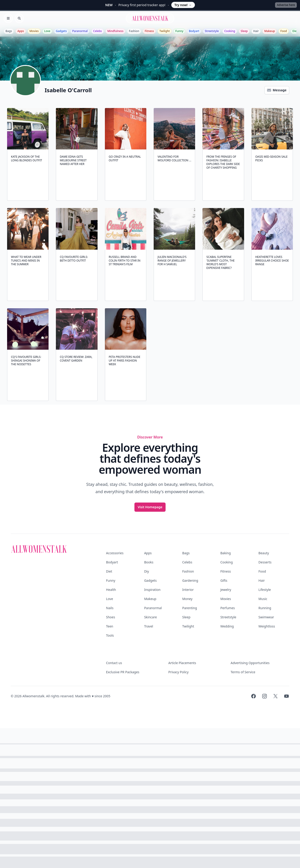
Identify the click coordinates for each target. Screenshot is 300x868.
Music (263, 599)
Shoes (110, 617)
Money (187, 599)
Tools (110, 635)
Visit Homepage (150, 507)
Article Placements (182, 663)
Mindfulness (115, 31)
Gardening (190, 580)
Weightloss (267, 626)
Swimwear (266, 617)
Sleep (244, 31)
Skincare (150, 617)
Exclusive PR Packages (123, 672)
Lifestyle (265, 590)
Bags (9, 31)
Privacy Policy (178, 672)
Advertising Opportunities (250, 663)
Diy (146, 571)
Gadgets (61, 31)
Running (265, 608)
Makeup (270, 31)
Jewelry (226, 590)
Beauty (264, 553)
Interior (188, 590)
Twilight (165, 31)
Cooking (230, 31)
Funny (179, 31)
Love (47, 31)
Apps (21, 31)
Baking (225, 553)
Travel (149, 626)
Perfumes (228, 608)
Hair (256, 31)
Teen (110, 626)
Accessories (115, 553)
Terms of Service (243, 672)
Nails (110, 608)
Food (284, 31)
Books (149, 562)
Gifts (224, 580)
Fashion (134, 31)
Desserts (265, 562)
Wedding (227, 626)
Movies (34, 31)
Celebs (98, 31)
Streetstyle (212, 31)
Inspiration (152, 590)
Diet (295, 31)
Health (111, 590)
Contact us (114, 663)
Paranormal (80, 31)
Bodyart (194, 31)
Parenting (190, 608)
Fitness (149, 31)
